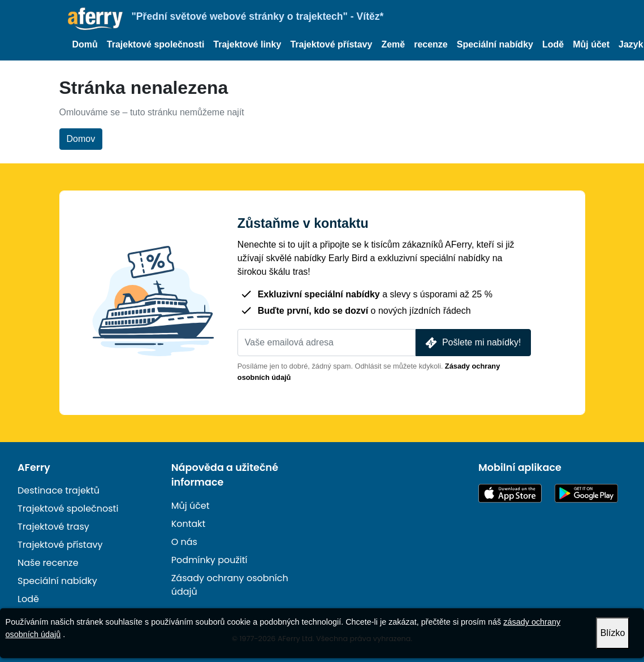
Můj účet (591, 44)
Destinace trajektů (59, 490)
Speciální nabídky (495, 44)
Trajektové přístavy (331, 44)
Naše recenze (48, 563)
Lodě (553, 44)
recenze (431, 44)
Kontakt (189, 524)
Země (393, 44)
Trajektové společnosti (156, 44)
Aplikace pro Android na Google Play (586, 493)
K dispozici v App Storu (510, 493)
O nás (184, 542)
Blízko (613, 633)
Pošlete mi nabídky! (472, 343)
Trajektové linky (247, 44)
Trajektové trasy (53, 527)
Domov (81, 139)
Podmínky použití (209, 560)
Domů (85, 44)
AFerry (34, 468)
